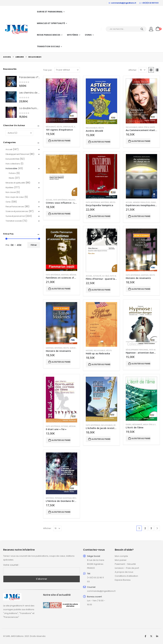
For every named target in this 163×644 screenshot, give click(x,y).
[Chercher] (142, 29)
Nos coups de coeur (15, 197)
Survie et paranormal (50, 12)
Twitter (151, 636)
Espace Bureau (123, 580)
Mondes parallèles (142, 202)
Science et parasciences (17, 211)
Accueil (49, 200)
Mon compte (121, 556)
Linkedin (157, 636)
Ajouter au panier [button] (61, 141)
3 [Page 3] (151, 528)
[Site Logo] (17, 29)
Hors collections (13, 164)
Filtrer (34, 245)
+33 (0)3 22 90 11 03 (149, 3)
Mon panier (121, 560)
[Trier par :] (67, 70)
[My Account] (151, 29)
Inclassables (92, 128)
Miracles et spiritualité (51, 23)
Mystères (73, 35)
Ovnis (88, 35)
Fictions (65, 426)
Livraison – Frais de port (127, 568)
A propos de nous (124, 572)
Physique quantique (63, 498)
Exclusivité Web (12, 159)
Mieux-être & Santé (147, 127)
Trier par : (48, 70)
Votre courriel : (11, 565)
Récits (59, 127)
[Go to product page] (62, 101)
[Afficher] (143, 70)
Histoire (89, 351)
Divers (129, 425)
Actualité (97, 276)
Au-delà (106, 276)
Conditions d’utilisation (126, 576)
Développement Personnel (137, 350)
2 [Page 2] (145, 528)
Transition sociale (48, 46)
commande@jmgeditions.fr (122, 3)
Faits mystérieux (60, 200)
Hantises (65, 275)
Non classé (11, 192)
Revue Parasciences (49, 35)
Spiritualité (68, 127)
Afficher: (133, 70)
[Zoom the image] (12, 595)
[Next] (157, 528)
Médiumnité (51, 127)
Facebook (145, 636)
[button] (151, 70)
